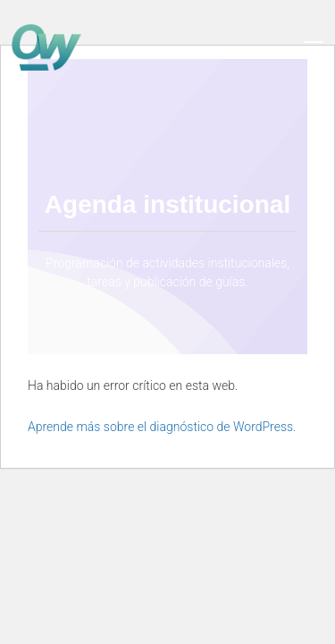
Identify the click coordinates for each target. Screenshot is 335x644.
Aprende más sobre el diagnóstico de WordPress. (162, 427)
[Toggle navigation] (314, 47)
